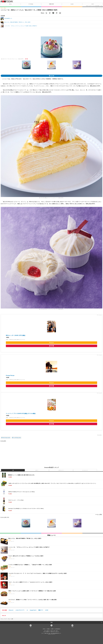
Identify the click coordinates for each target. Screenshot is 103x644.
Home (31, 627)
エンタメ (72, 4)
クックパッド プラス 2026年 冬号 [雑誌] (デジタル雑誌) (21, 414)
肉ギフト (37, 470)
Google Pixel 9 (33, 610)
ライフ (93, 4)
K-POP (47, 610)
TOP (52, 622)
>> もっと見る (99, 515)
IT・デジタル (31, 4)
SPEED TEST (51, 4)
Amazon (51, 343)
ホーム (10, 4)
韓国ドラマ (41, 610)
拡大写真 (52, 76)
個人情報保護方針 (57, 629)
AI (27, 610)
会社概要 (52, 629)
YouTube (72, 627)
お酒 (13, 470)
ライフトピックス (6, 438)
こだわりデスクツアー (20, 610)
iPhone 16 (11, 610)
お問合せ (44, 629)
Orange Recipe (10, 375)
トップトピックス (17, 438)
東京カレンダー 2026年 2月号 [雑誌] (16, 335)
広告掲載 (48, 629)
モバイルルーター (85, 470)
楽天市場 (51, 346)
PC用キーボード (61, 470)
